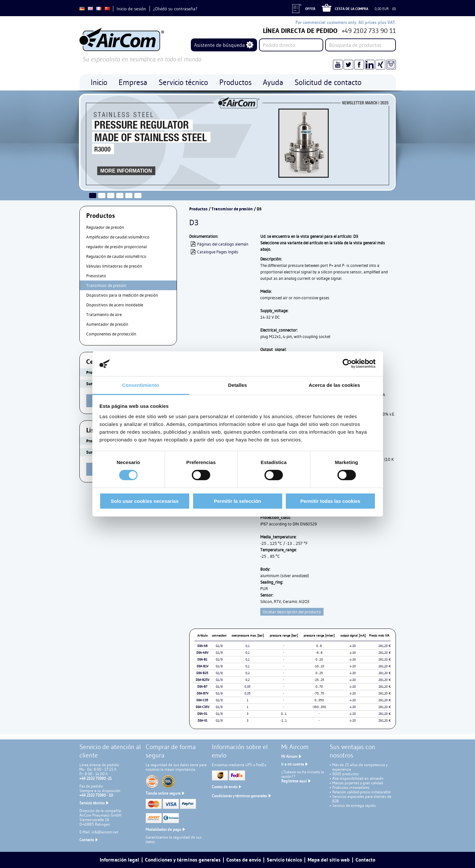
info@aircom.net (105, 832)
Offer (310, 9)
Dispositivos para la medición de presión (122, 295)
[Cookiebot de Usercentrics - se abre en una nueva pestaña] (347, 364)
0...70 (319, 687)
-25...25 (319, 680)
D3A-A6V (202, 653)
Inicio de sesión (131, 9)
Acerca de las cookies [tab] (334, 385)
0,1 (248, 646)
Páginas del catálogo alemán (223, 244)
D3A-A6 (202, 646)
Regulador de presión (105, 227)
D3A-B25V (202, 680)
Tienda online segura (163, 793)
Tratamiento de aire (104, 314)
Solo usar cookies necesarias (145, 501)
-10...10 (319, 666)
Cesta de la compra (351, 9)
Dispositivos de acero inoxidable (115, 305)
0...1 (284, 714)
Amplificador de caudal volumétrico (118, 237)
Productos (198, 209)
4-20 (353, 646)
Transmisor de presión (106, 285)
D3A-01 (202, 714)
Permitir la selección (238, 501)
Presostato (96, 276)
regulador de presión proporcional (117, 247)
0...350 (319, 700)
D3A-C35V (202, 707)
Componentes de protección (111, 334)
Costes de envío (225, 787)
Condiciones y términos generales (239, 796)
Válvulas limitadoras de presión (114, 266)
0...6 (319, 646)
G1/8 (219, 646)
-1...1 (284, 720)
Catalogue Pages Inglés (218, 252)
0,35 (248, 687)
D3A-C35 (202, 700)
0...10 (319, 659)
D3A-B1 (202, 659)
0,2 (248, 673)
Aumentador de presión (107, 324)
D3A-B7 (202, 687)
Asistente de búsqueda (219, 45)
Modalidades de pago (163, 829)
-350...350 (319, 707)
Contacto (87, 840)
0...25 (319, 673)
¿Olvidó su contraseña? (175, 9)
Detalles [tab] (237, 385)
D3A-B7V (202, 693)
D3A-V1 (202, 720)
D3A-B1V (202, 666)
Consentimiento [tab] (141, 385)
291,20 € (385, 646)
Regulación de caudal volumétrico (116, 256)
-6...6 (319, 653)
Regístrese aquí (294, 781)
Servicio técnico (92, 803)
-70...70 (319, 693)
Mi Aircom (289, 756)
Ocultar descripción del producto (292, 612)
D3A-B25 (202, 673)
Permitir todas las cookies (330, 501)
